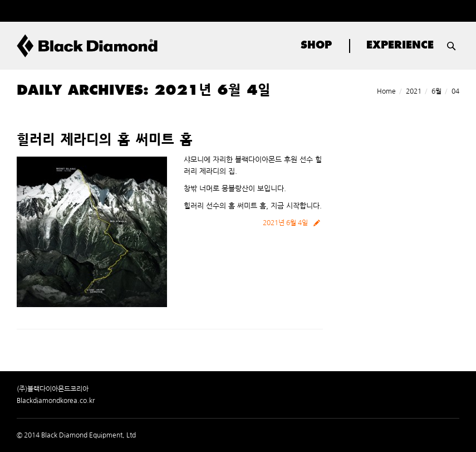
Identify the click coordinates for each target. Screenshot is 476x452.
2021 (414, 91)
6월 (436, 91)
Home (386, 91)
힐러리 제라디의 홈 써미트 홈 (105, 141)
